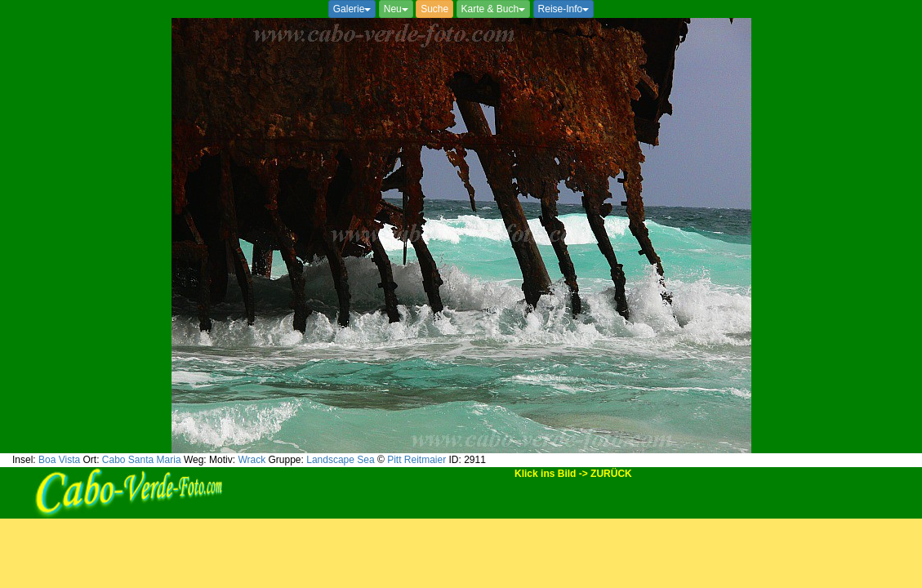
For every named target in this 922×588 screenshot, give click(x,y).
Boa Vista (59, 460)
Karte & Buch (494, 9)
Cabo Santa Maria (142, 460)
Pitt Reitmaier (416, 460)
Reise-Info (564, 9)
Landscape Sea (340, 460)
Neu (396, 9)
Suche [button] (434, 9)
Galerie (352, 9)
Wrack (252, 460)
